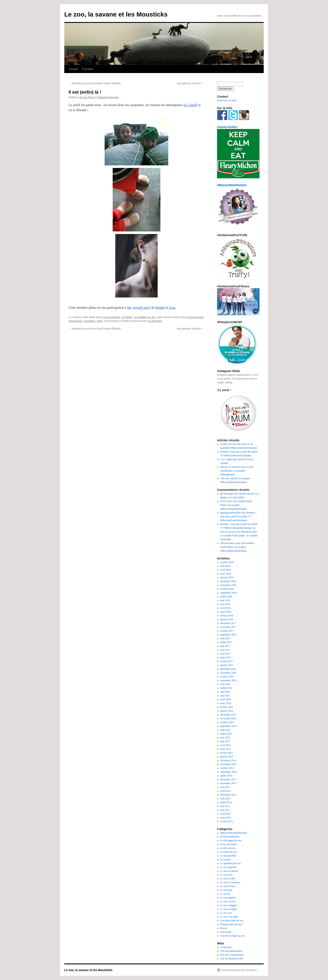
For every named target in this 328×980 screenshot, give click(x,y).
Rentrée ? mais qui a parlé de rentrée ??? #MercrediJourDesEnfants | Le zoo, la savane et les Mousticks (239, 528)
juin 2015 (225, 738)
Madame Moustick (108, 97)
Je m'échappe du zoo (231, 840)
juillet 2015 (226, 734)
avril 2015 (226, 745)
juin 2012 (225, 806)
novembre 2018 (228, 585)
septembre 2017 (228, 635)
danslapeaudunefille (231, 513)
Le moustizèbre (111, 317)
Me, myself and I (139, 308)
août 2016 (226, 684)
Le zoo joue (226, 890)
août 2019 (226, 566)
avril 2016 (226, 699)
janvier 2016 (227, 711)
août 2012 (226, 799)
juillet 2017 (226, 642)
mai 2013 (225, 787)
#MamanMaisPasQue (232, 185)
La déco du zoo (228, 848)
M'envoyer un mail (227, 100)
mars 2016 (226, 703)
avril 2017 (226, 654)
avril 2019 (226, 570)
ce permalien (155, 321)
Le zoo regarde (228, 898)
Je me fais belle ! (229, 844)
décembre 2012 (228, 795)
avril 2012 (226, 814)
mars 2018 (226, 612)
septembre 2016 (228, 680)
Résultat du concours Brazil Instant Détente (95, 83)
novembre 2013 (228, 783)
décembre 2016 (228, 669)
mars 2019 (226, 574)
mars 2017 (226, 657)
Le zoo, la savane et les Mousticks (116, 14)
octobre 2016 (227, 677)
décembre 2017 (228, 623)
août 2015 (226, 730)
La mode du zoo (229, 852)
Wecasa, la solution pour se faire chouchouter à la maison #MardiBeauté (237, 471)
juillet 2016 (226, 688)
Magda (160, 308)
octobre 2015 (227, 722)
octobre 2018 (227, 589)
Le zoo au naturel (229, 871)
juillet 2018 (226, 597)
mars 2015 (226, 749)
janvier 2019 (227, 577)
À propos (88, 69)
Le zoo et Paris (228, 886)
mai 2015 (225, 741)
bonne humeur (195, 317)
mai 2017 (225, 650)
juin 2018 (225, 600)
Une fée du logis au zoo (233, 936)
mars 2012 (226, 818)
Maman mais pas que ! (232, 924)
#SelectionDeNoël (230, 837)
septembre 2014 (228, 772)
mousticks (89, 321)
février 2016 (227, 707)
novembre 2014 (228, 764)
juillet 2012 (226, 802)
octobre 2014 (227, 768)
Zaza (172, 308)
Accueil (73, 69)
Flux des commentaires (232, 955)
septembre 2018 (228, 593)
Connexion (226, 947)
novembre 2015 (228, 718)
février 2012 (227, 821)
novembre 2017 (228, 627)
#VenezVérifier (227, 127)
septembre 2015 (228, 726)
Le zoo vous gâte (229, 917)
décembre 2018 (228, 581)
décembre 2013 (228, 779)
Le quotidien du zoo (145, 317)
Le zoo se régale (229, 909)
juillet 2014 (226, 776)
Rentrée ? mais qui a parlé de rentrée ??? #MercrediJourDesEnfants (238, 516)
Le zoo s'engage (229, 905)
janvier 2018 (227, 619)
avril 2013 (226, 791)
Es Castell (190, 105)
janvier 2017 (227, 665)
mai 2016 (225, 696)
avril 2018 (226, 608)
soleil (99, 321)
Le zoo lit (225, 894)
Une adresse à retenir (190, 83)
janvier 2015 (227, 757)
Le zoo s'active (228, 901)
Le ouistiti (127, 317)
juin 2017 (225, 646)
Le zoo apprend (228, 867)
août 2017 (226, 638)
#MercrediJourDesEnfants (234, 833)
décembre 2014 (228, 760)
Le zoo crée (226, 875)
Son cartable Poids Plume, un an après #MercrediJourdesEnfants (236, 505)
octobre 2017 (227, 631)
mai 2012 (225, 810)
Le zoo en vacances (230, 882)
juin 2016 (225, 692)
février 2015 (227, 753)
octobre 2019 (227, 562)
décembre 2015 (228, 715)
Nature (224, 928)
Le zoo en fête (228, 879)
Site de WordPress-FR (232, 959)
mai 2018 (225, 604)
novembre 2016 (228, 673)
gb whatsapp (227, 494)
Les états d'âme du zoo (232, 920)
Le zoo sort (226, 913)
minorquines (75, 321)
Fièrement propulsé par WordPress (239, 970)
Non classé (226, 932)
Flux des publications (231, 951)
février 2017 (227, 661)
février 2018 (227, 616)
